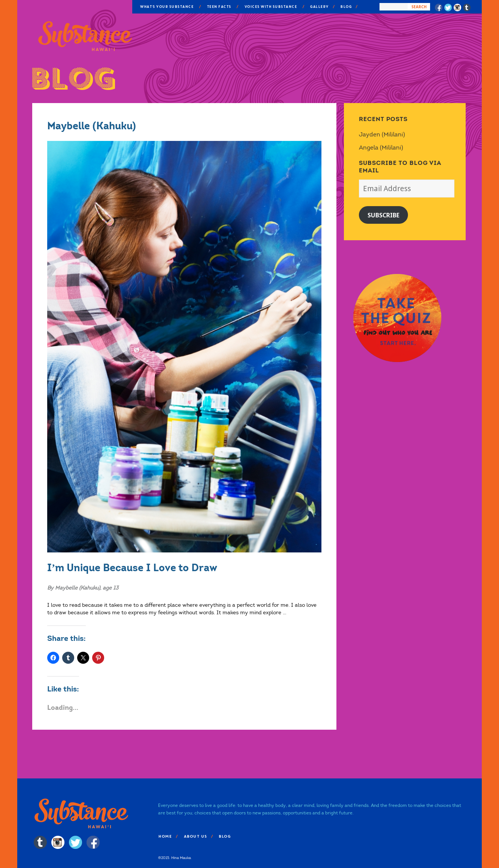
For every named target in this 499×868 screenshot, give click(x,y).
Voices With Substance (271, 7)
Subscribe (383, 215)
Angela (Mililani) (381, 147)
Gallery (319, 7)
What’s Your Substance (167, 7)
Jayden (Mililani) (382, 134)
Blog (346, 7)
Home (165, 836)
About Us (195, 836)
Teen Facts (219, 7)
